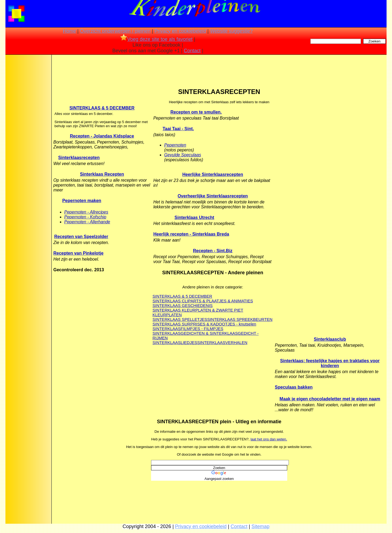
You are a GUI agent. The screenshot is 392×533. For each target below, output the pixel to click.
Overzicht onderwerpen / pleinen (115, 31)
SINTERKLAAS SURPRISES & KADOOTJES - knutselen (204, 324)
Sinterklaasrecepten (79, 158)
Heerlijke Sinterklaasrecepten (213, 174)
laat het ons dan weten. (269, 439)
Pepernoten (175, 145)
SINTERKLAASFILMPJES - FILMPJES (188, 329)
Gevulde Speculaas (183, 155)
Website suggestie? (231, 31)
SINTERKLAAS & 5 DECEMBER (102, 108)
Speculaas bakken (294, 387)
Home (69, 31)
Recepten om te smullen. (196, 112)
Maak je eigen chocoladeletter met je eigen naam (330, 399)
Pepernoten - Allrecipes (86, 212)
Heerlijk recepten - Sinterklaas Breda (191, 234)
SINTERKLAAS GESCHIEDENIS (183, 305)
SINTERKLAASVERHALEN (222, 342)
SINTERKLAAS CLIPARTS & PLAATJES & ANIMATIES (203, 301)
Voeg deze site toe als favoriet (156, 39)
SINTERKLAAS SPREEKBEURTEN (240, 319)
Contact (192, 51)
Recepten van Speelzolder (81, 237)
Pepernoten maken (82, 201)
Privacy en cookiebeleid (180, 31)
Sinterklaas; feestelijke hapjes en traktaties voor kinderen (330, 363)
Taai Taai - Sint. (178, 129)
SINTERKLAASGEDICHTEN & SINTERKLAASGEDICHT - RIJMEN (206, 336)
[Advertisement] (28, 142)
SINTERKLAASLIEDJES (175, 342)
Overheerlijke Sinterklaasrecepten (213, 196)
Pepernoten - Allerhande (87, 222)
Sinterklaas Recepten (102, 174)
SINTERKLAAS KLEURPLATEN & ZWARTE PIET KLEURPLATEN (198, 312)
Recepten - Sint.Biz (213, 251)
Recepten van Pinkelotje (78, 253)
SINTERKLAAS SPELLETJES (180, 319)
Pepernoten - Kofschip (85, 217)
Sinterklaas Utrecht (194, 217)
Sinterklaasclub (330, 339)
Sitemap (261, 526)
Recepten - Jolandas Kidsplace (102, 136)
